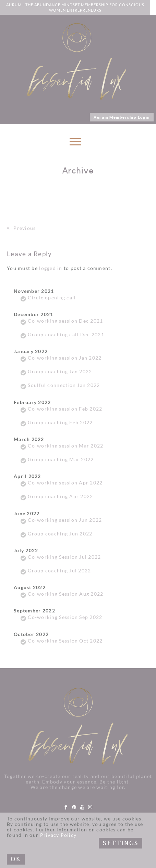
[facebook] (66, 807)
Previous (21, 228)
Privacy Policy (58, 835)
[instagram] (90, 807)
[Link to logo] (77, 62)
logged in (51, 268)
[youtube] (82, 807)
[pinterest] (74, 807)
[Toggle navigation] (75, 144)
